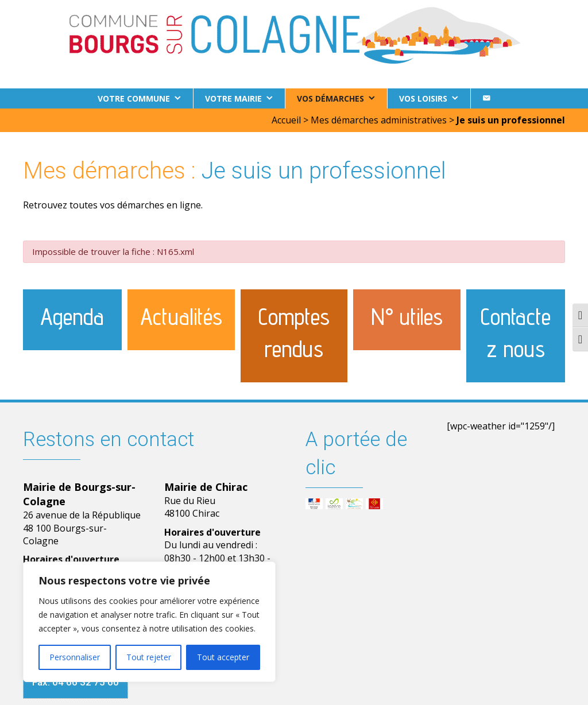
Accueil (286, 120)
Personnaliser (75, 657)
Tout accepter (223, 657)
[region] (149, 622)
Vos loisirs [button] (423, 98)
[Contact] (486, 98)
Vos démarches (330, 98)
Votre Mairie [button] (233, 98)
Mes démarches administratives (379, 120)
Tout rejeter (149, 657)
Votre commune (134, 98)
